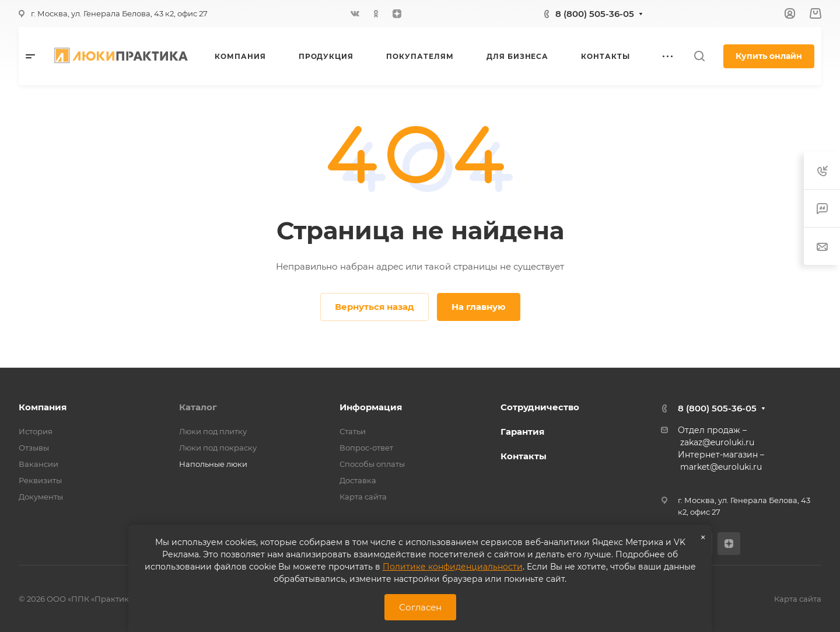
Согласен (420, 607)
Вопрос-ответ (366, 448)
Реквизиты (40, 480)
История (36, 431)
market (695, 467)
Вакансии (38, 464)
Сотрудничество (540, 407)
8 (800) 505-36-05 (595, 14)
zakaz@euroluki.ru (717, 442)
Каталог (198, 407)
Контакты (524, 456)
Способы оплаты (372, 464)
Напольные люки (213, 464)
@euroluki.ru (736, 467)
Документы (41, 497)
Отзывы (34, 448)
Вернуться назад (374, 307)
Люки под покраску (218, 448)
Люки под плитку (213, 431)
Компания (43, 407)
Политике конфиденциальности (453, 567)
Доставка (358, 480)
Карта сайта (363, 497)
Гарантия (522, 432)
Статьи (353, 431)
